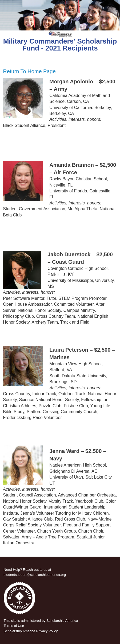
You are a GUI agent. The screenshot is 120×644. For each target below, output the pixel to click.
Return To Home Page (29, 71)
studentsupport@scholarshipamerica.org (35, 575)
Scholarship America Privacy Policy (31, 631)
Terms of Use (14, 626)
